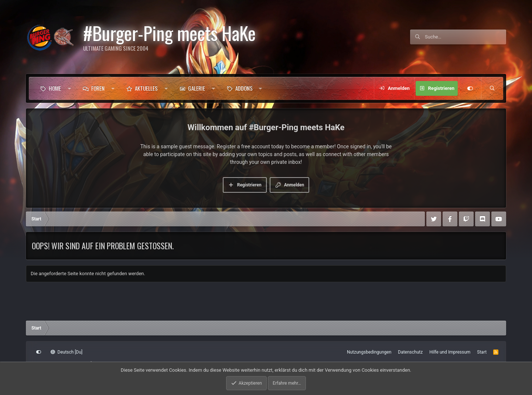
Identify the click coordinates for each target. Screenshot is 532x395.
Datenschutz (410, 352)
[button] (69, 88)
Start (482, 352)
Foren (98, 88)
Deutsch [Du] (66, 352)
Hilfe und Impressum (450, 352)
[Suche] (465, 37)
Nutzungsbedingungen (369, 352)
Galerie (197, 88)
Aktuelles (146, 88)
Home (55, 88)
